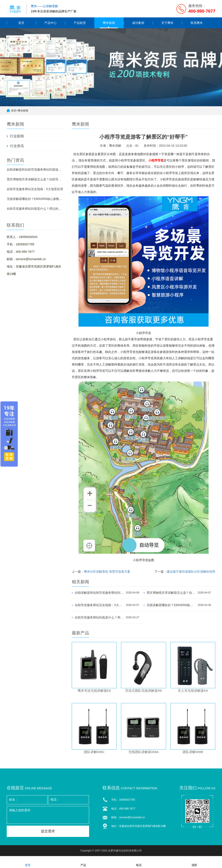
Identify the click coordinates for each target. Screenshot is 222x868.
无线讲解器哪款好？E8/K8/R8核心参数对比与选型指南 (35, 199)
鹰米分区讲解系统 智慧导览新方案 (107, 572)
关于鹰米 (167, 23)
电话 (139, 862)
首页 (21, 23)
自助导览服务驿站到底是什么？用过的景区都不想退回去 (35, 209)
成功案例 (138, 23)
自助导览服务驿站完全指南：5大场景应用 (35, 189)
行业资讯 (17, 146)
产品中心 (51, 23)
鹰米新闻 (109, 23)
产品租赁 (80, 23)
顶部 (194, 862)
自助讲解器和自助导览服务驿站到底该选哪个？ (35, 170)
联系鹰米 (197, 23)
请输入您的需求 (48, 816)
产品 (83, 862)
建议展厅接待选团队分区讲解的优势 (191, 572)
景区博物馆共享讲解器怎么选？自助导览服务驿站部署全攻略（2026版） (35, 179)
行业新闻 (17, 136)
